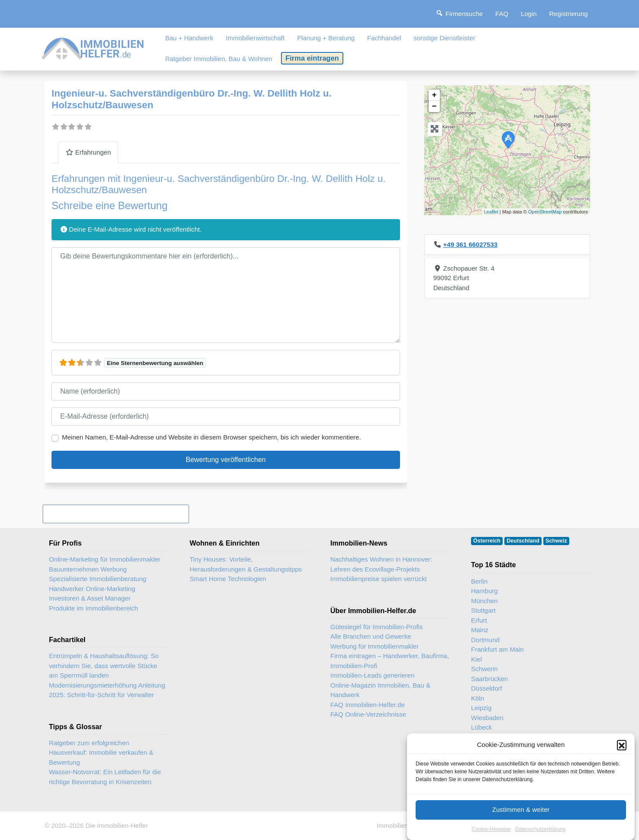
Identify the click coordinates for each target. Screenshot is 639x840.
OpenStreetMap (545, 212)
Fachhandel (384, 38)
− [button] (434, 107)
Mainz (480, 630)
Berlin (479, 581)
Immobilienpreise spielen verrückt (379, 579)
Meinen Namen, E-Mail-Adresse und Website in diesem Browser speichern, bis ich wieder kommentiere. (211, 437)
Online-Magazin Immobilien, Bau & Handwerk (380, 690)
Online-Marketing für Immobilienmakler (105, 559)
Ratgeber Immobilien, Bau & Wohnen (218, 59)
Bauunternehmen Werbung (88, 569)
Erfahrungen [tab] (88, 152)
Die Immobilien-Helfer (116, 825)
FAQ (502, 14)
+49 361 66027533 (471, 244)
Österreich (487, 541)
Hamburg (484, 591)
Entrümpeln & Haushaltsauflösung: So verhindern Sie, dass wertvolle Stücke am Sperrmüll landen (104, 666)
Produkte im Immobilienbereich (94, 608)
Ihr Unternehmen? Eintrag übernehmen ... (116, 514)
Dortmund (485, 640)
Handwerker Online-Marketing (92, 589)
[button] (622, 757)
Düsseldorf (487, 688)
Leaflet (491, 212)
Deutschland (523, 541)
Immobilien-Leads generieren (372, 675)
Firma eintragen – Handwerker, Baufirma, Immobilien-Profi (390, 661)
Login (529, 14)
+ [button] (434, 95)
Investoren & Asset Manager (90, 598)
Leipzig (481, 708)
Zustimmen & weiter (521, 822)
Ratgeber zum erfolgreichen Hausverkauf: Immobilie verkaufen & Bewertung (101, 753)
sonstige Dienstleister (444, 38)
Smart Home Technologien (228, 579)
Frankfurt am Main (497, 649)
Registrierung (568, 14)
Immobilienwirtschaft (255, 38)
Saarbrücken (489, 679)
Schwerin (484, 669)
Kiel (476, 659)
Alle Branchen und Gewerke (371, 636)
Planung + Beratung (326, 38)
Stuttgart (483, 610)
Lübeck (481, 727)
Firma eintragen (312, 58)
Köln (478, 698)
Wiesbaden (487, 718)
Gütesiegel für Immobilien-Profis (376, 627)
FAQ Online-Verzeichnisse (368, 714)
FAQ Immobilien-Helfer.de (368, 705)
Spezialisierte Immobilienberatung (98, 579)
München (484, 601)
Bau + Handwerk (189, 38)
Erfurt (479, 620)
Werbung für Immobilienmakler (374, 646)
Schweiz (556, 541)
